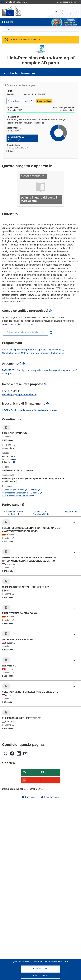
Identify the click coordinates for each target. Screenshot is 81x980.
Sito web (35, 490)
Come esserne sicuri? (68, 2)
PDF (43, 780)
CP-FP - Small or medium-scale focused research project (30, 410)
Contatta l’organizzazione (14, 490)
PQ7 (8, 29)
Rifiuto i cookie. (41, 975)
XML (43, 772)
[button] (63, 12)
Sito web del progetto (19, 102)
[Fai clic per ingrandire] (74, 523)
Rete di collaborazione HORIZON (18, 496)
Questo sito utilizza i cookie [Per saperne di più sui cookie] (26, 962)
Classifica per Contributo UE (40, 513)
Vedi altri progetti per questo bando (19, 394)
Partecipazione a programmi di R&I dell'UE (22, 493)
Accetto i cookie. (41, 968)
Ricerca (69, 12)
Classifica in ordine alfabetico (13, 513)
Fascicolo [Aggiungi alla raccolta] (28, 797)
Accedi (56, 12)
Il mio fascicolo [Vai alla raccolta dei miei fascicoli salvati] (50, 797)
